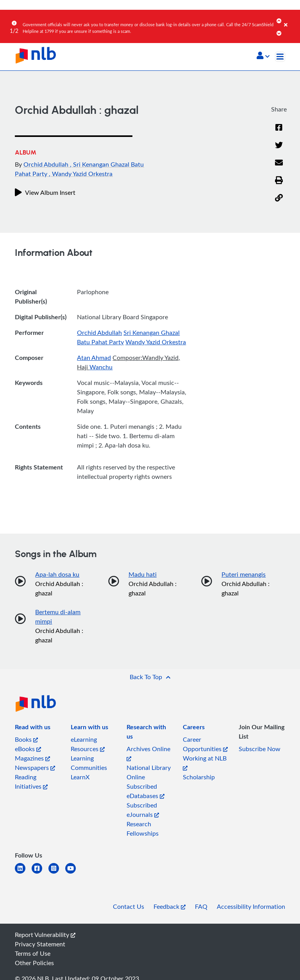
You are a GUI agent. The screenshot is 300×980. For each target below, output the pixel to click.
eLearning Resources (88, 744)
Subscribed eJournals (143, 810)
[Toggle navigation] (280, 57)
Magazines (32, 758)
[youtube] (74, 873)
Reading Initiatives (31, 782)
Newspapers (35, 768)
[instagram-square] (57, 873)
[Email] (279, 163)
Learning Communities (89, 763)
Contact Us (129, 906)
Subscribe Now (260, 749)
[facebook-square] (40, 873)
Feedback (170, 906)
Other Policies (34, 963)
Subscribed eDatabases (146, 791)
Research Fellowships (143, 829)
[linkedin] (23, 873)
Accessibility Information (251, 906)
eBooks (28, 749)
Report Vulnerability (45, 935)
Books (26, 739)
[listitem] (33, 728)
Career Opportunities (205, 744)
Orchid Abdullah (47, 164)
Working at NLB (205, 762)
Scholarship (199, 777)
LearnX (80, 777)
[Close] (291, 19)
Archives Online (148, 753)
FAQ (201, 906)
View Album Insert (45, 192)
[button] (263, 56)
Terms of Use (33, 953)
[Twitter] (279, 146)
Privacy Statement (40, 944)
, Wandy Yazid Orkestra (81, 174)
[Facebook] (279, 128)
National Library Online (149, 772)
